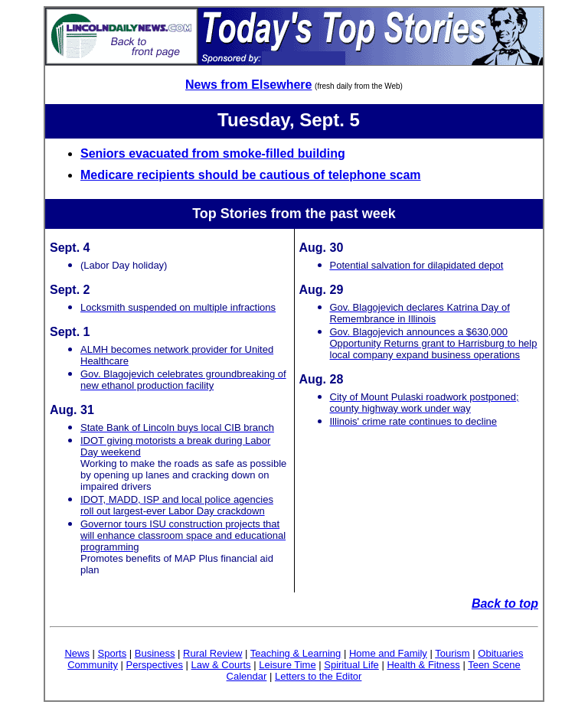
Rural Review (212, 653)
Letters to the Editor (318, 676)
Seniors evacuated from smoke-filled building (213, 153)
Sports (113, 653)
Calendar (247, 676)
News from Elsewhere (248, 85)
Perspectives (155, 665)
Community (93, 665)
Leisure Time (287, 665)
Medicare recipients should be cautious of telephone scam (251, 175)
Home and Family (388, 653)
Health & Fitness (423, 665)
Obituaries (500, 653)
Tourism (452, 653)
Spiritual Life (351, 665)
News (77, 653)
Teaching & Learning (296, 653)
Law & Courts (221, 665)
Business (155, 653)
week (379, 214)
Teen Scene (494, 665)
